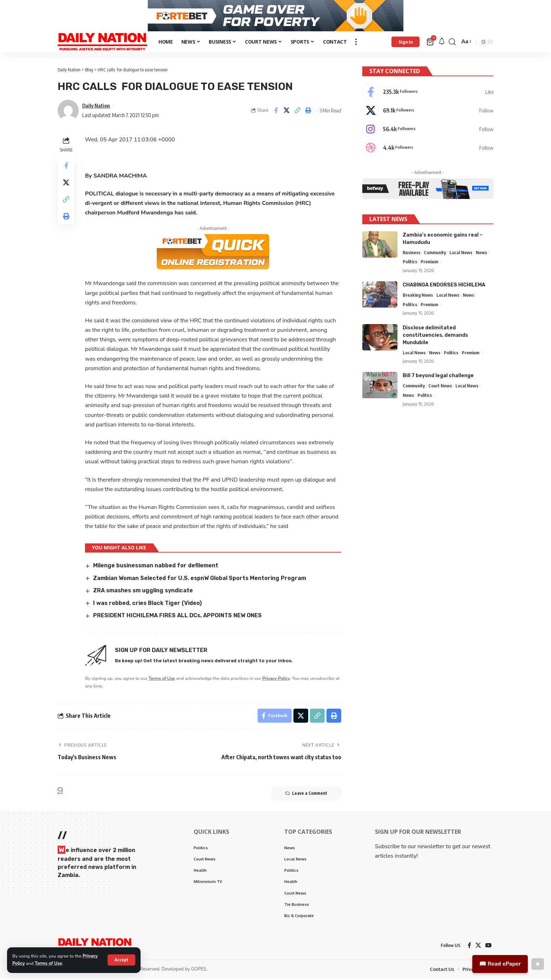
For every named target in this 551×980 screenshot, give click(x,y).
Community (435, 253)
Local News (461, 253)
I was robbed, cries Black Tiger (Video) (147, 604)
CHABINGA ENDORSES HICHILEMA (444, 286)
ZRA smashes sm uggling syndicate (143, 592)
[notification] (442, 43)
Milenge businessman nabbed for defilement (156, 567)
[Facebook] (428, 93)
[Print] (309, 112)
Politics (410, 263)
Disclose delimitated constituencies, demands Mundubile (435, 336)
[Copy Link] (298, 112)
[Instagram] (428, 130)
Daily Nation (96, 107)
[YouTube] (488, 947)
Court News (440, 387)
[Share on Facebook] (276, 112)
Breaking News (418, 296)
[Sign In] (406, 43)
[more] (356, 43)
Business (411, 253)
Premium (429, 263)
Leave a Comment (306, 795)
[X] (428, 112)
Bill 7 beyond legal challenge (438, 377)
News (481, 253)
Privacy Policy (276, 680)
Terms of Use (48, 963)
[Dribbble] (428, 149)
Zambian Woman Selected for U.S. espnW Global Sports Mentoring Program (200, 579)
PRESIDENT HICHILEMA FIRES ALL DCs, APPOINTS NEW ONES (177, 617)
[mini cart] (431, 43)
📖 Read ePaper (500, 964)
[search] (452, 43)
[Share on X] (287, 112)
